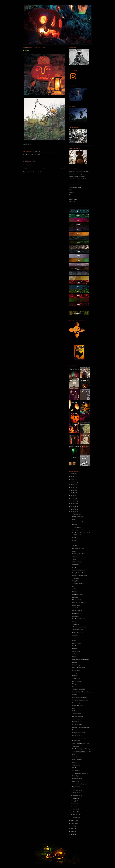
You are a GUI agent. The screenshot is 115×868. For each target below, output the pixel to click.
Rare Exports (76, 635)
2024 (73, 477)
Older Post (63, 168)
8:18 (70, 195)
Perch (74, 708)
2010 (73, 512)
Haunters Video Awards (79, 733)
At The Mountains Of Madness (81, 743)
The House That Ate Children (80, 700)
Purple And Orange (78, 735)
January (75, 817)
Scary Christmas (77, 757)
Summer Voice (73, 199)
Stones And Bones (77, 779)
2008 (73, 823)
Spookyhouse (76, 678)
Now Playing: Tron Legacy (80, 738)
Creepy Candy (76, 665)
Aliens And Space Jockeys (80, 627)
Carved (74, 754)
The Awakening (77, 527)
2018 (73, 490)
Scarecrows (27, 155)
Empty (74, 567)
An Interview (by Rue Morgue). (78, 176)
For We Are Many (77, 681)
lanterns (43, 153)
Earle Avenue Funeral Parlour (80, 697)
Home (45, 168)
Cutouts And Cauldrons (79, 522)
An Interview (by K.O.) (75, 174)
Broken (74, 589)
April (74, 809)
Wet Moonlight (76, 770)
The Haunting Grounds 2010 (80, 773)
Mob (74, 686)
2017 (73, 493)
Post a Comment (28, 165)
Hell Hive (75, 711)
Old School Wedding (78, 548)
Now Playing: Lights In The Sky (81, 749)
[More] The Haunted (78, 632)
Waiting (74, 695)
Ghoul (74, 768)
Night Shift (72, 192)
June (74, 804)
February (75, 814)
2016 (73, 496)
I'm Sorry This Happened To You (81, 727)
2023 (73, 479)
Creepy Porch (76, 605)
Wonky (74, 621)
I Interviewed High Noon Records (78, 179)
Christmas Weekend (78, 562)
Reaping (75, 762)
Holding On (76, 616)
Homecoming (76, 703)
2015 (73, 498)
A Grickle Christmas (78, 638)
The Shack (75, 608)
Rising (74, 684)
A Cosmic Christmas (78, 584)
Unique (26, 51)
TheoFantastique (77, 714)
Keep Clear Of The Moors (79, 603)
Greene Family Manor (78, 516)
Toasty (74, 559)
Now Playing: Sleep (78, 594)
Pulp (74, 586)
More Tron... (76, 730)
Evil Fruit (75, 537)
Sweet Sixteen (76, 741)
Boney (74, 640)
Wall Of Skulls (76, 787)
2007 (73, 826)
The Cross (75, 530)
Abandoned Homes (78, 630)
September (76, 795)
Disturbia (75, 662)
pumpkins (50, 153)
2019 (73, 487)
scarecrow (58, 153)
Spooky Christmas (77, 719)
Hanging (75, 673)
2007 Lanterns (76, 651)
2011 (73, 509)
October (75, 793)
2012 (73, 506)
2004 (73, 834)
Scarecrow (75, 676)
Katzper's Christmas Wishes (80, 575)
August (75, 798)
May (74, 806)
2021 (73, 485)
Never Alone (76, 565)
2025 (73, 474)
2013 (73, 504)
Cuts (70, 197)
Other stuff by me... (74, 202)
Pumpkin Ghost (77, 643)
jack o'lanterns (34, 153)
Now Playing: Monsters (79, 619)
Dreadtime (75, 646)
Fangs (74, 551)
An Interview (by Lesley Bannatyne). (79, 172)
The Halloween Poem (75, 187)
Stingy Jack (75, 581)
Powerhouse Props (77, 611)
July (74, 801)
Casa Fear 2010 (77, 613)
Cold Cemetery (76, 765)
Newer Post (26, 168)
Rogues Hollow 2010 (78, 705)
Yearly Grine (76, 624)
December (76, 514)
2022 (73, 482)
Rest (74, 519)
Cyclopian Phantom (78, 716)
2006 (73, 829)
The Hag (75, 546)
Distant (74, 543)
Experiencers (76, 781)
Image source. (27, 144)
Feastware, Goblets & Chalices (81, 659)
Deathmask (75, 597)
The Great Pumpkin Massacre (80, 784)
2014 (73, 501)
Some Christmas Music (79, 668)
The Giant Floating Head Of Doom (82, 751)
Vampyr (74, 556)
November (76, 790)
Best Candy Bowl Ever (79, 554)
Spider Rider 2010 (77, 722)
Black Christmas (77, 760)
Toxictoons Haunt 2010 (79, 689)
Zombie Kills (76, 670)
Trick (70, 190)
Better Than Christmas (78, 570)
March (75, 812)
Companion (76, 746)
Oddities (75, 649)
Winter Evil (76, 578)
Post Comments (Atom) (37, 172)
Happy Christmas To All (79, 573)
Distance (75, 657)
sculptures (36, 155)
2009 (73, 821)
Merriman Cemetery (78, 724)
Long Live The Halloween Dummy (82, 692)
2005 (73, 831)
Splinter (74, 525)
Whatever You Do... (78, 600)
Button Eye (75, 776)
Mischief (75, 540)
